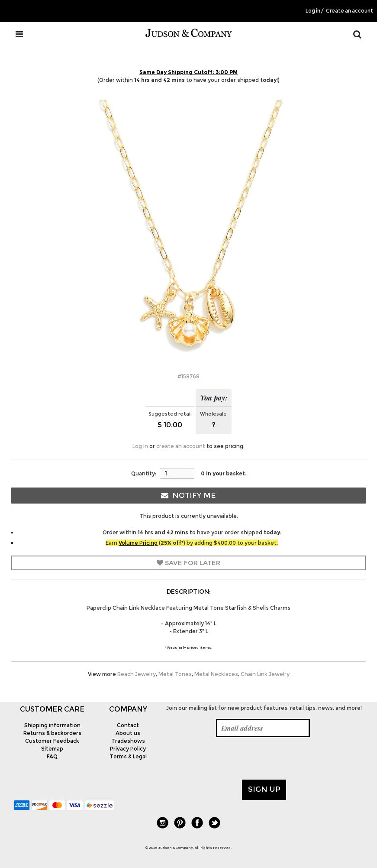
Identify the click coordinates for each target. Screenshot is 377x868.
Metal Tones (175, 674)
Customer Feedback (52, 741)
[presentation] (231, 758)
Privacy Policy (128, 749)
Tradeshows (128, 741)
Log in (313, 11)
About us (128, 733)
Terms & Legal (128, 756)
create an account (181, 446)
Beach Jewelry (137, 674)
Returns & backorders (52, 733)
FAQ (52, 756)
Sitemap (52, 749)
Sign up (264, 789)
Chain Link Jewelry (265, 674)
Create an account (350, 11)
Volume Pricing (138, 543)
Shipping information (52, 725)
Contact (128, 725)
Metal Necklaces (216, 674)
